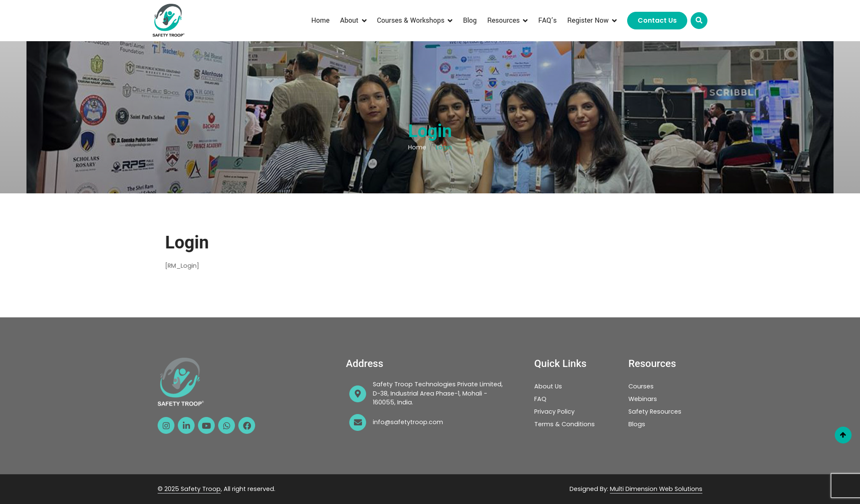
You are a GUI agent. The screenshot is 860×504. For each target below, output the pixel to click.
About (349, 20)
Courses (641, 386)
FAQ (540, 399)
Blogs (637, 424)
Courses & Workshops (411, 20)
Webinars (643, 399)
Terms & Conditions (565, 424)
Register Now (588, 20)
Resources (503, 20)
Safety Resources (655, 412)
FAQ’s (547, 20)
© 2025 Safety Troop (189, 489)
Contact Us (657, 20)
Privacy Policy (554, 412)
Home (320, 20)
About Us (548, 386)
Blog (470, 20)
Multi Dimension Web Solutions (656, 489)
